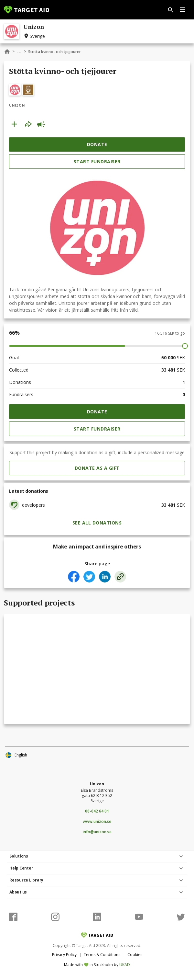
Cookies (135, 955)
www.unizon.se (97, 822)
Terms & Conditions (102, 955)
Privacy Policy (64, 955)
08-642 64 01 (97, 811)
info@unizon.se (97, 832)
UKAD (125, 965)
